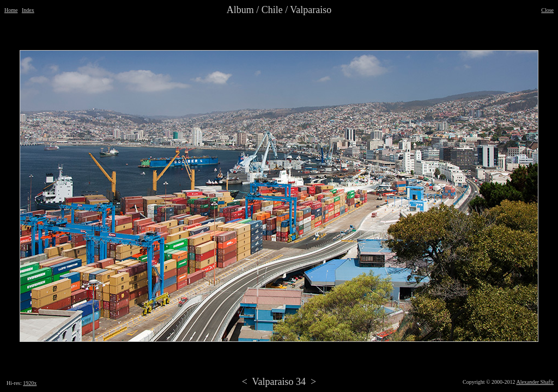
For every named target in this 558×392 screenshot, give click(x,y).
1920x (30, 383)
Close (547, 10)
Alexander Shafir (535, 382)
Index (28, 10)
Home (11, 10)
